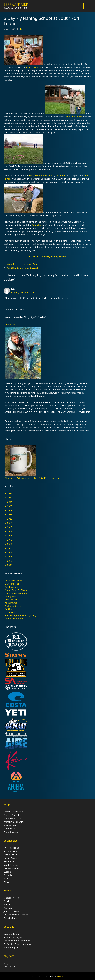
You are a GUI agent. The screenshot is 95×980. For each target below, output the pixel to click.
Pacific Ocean (10, 855)
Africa (7, 882)
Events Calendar (12, 934)
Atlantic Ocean (11, 851)
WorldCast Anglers (14, 619)
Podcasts (8, 905)
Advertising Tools (12, 947)
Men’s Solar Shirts (12, 818)
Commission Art (12, 832)
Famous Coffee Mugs (14, 812)
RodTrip (9, 609)
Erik (13, 289)
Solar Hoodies (11, 825)
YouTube (8, 908)
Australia (8, 875)
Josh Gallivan (11, 600)
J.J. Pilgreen (10, 596)
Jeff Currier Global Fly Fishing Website (47, 257)
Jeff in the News (11, 911)
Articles (7, 901)
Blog (6, 963)
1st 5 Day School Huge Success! (22, 268)
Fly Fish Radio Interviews (16, 915)
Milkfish (60, 976)
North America (11, 861)
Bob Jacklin (34, 176)
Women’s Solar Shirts (14, 822)
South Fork (37, 225)
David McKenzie (13, 584)
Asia (6, 879)
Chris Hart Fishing (14, 581)
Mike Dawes (11, 603)
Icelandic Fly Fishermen (16, 593)
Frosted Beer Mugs (13, 815)
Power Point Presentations (17, 941)
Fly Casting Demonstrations (17, 944)
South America (11, 865)
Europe (7, 872)
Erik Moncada (12, 587)
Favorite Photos (11, 918)
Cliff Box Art (10, 829)
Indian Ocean (10, 858)
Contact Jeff (11, 324)
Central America (12, 868)
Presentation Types (13, 937)
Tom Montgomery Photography (20, 615)
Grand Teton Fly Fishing (17, 590)
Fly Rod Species (11, 848)
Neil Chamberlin (13, 606)
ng (53, 176)
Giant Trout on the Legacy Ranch (23, 264)
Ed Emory (60, 176)
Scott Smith (11, 612)
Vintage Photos (11, 898)
